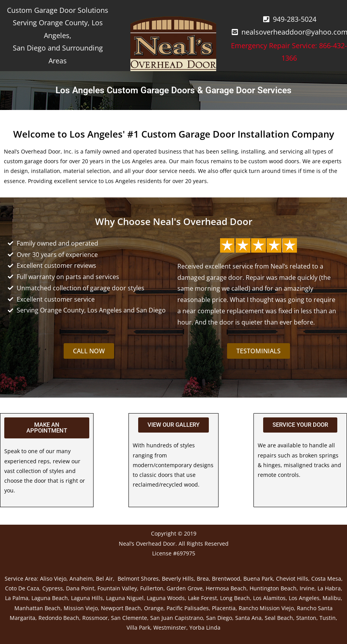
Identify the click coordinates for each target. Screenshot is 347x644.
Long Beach (235, 598)
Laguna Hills (87, 598)
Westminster (170, 627)
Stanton (306, 618)
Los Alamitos (269, 598)
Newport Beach (121, 608)
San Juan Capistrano (177, 618)
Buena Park (258, 579)
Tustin (328, 618)
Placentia (224, 608)
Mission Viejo (81, 608)
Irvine (307, 588)
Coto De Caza (22, 588)
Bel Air (104, 579)
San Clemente (129, 618)
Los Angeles (304, 598)
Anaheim (81, 579)
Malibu (332, 598)
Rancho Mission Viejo (266, 608)
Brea (203, 579)
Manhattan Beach (37, 608)
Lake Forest (202, 598)
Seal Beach (279, 618)
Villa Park (138, 627)
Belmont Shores (138, 579)
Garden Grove (185, 588)
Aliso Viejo (53, 579)
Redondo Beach (59, 618)
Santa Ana (248, 618)
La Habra (329, 588)
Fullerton (152, 588)
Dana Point (80, 588)
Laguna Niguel (125, 598)
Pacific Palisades (188, 608)
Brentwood (226, 579)
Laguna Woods (166, 598)
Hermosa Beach (226, 588)
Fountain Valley (117, 588)
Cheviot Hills (292, 579)
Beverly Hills (178, 579)
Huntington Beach (273, 588)
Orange (154, 608)
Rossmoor (95, 618)
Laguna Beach (50, 598)
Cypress (53, 588)
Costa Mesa (326, 579)
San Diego (219, 618)
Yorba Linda (205, 627)
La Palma (17, 598)
